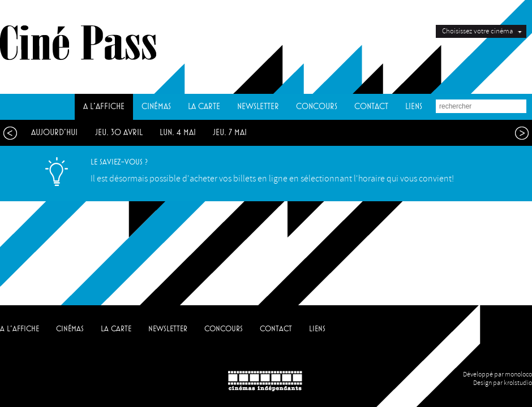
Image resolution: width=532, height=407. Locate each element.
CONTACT (371, 107)
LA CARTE (204, 107)
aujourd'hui (54, 133)
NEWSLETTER (258, 107)
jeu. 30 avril (119, 133)
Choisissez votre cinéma (477, 31)
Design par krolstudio (503, 383)
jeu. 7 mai (230, 133)
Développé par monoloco (497, 374)
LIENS (414, 107)
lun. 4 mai (178, 133)
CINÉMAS (156, 107)
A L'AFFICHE (104, 107)
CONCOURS (317, 107)
